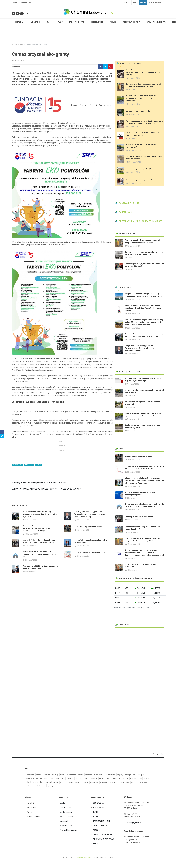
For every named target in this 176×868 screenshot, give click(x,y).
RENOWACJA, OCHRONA (103, 835)
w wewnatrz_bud (136, 778)
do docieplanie (116, 778)
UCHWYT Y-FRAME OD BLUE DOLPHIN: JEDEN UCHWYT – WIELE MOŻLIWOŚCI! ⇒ (46, 489)
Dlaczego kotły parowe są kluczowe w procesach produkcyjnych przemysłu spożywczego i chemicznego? (37, 528)
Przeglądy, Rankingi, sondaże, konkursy (139, 221)
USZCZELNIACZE (100, 826)
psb (128, 782)
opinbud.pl (64, 821)
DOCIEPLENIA (98, 803)
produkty (55, 775)
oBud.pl (143, 3)
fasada (102, 778)
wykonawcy (30, 778)
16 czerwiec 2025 (134, 486)
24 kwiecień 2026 (134, 300)
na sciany (88, 775)
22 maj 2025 (132, 258)
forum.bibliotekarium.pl (69, 830)
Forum (135, 3)
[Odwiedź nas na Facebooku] (14, 14)
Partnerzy (31, 812)
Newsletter (126, 3)
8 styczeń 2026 (134, 172)
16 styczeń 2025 (133, 407)
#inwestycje (29, 465)
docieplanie (141, 775)
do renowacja (142, 782)
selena (77, 782)
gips (62, 782)
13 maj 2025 (132, 431)
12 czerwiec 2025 (135, 183)
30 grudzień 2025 (134, 472)
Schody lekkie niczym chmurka (138, 111)
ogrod (133, 782)
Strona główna (18, 45)
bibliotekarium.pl (66, 826)
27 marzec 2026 (134, 127)
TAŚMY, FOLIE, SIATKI (101, 821)
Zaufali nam (124, 212)
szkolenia (85, 782)
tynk (108, 778)
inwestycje (79, 778)
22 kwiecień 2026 (32, 520)
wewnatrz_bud (71, 775)
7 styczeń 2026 (134, 78)
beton (42, 782)
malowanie (93, 778)
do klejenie (69, 782)
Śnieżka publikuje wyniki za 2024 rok (139, 517)
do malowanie (99, 775)
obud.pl (63, 803)
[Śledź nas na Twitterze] (18, 14)
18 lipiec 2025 (132, 558)
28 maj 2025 (132, 269)
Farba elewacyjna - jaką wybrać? (138, 169)
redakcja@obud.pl (156, 3)
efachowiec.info (66, 812)
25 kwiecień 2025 (135, 162)
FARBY (96, 817)
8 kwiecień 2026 (83, 556)
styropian (103, 782)
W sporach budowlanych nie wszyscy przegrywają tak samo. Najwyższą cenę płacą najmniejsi (40, 514)
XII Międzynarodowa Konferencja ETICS (90, 553)
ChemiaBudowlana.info (83, 857)
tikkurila (36, 782)
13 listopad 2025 (133, 570)
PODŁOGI (97, 830)
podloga (128, 775)
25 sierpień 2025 (134, 114)
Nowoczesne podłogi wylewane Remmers (142, 180)
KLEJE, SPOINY (99, 807)
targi (86, 778)
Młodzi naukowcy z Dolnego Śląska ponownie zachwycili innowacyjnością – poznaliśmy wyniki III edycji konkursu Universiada (144, 481)
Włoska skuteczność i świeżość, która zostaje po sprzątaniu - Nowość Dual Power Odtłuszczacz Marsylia (144, 308)
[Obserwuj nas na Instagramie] (22, 14)
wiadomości (30, 775)
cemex (57, 786)
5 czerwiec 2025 (134, 104)
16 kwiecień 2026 (32, 534)
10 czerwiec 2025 (135, 139)
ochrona (47, 775)
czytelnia (39, 775)
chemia (81, 775)
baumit (126, 778)
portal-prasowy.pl (66, 817)
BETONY (96, 844)
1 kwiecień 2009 (133, 384)
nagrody (120, 775)
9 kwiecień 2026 (31, 560)
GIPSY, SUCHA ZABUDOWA (103, 839)
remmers (65, 786)
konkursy (70, 778)
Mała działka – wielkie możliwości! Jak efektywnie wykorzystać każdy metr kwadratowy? (141, 98)
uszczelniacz (48, 778)
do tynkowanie (40, 786)
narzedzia (112, 782)
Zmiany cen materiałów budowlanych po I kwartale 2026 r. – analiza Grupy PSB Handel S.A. (40, 554)
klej (134, 775)
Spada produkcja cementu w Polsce (88, 527)
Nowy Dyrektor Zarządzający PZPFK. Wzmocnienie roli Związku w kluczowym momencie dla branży (90, 514)
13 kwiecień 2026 (83, 546)
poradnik (39, 778)
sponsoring (94, 782)
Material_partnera (52, 782)
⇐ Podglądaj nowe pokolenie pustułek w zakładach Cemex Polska (39, 483)
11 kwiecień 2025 (134, 520)
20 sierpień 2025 (133, 396)
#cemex (38, 465)
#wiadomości (18, 465)
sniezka (147, 778)
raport (122, 782)
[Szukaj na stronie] (28, 14)
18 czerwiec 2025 (135, 90)
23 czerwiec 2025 (135, 150)
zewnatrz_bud (110, 775)
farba (62, 775)
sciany (57, 778)
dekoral (28, 782)
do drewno (29, 786)
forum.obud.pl (65, 807)
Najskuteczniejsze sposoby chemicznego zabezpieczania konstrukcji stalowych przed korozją (143, 72)
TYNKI (95, 812)
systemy (50, 786)
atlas (63, 778)
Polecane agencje (127, 203)
